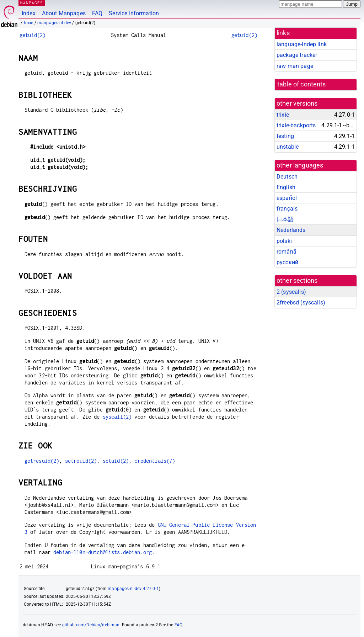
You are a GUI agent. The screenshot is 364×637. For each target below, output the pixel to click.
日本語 (285, 219)
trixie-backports (296, 125)
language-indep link (302, 44)
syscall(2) (117, 417)
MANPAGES (32, 3)
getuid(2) (33, 35)
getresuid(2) (42, 461)
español (287, 198)
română (287, 252)
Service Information (134, 13)
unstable (288, 147)
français (287, 209)
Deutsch (287, 177)
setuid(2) (116, 461)
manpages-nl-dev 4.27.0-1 (133, 589)
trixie (29, 23)
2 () (291, 292)
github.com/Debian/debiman (91, 625)
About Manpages (64, 13)
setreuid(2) (81, 461)
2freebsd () (301, 302)
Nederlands (291, 230)
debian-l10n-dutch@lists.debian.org (103, 552)
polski (284, 241)
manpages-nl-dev (54, 23)
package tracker (297, 55)
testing (285, 136)
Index (29, 13)
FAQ (97, 13)
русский (287, 262)
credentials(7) (155, 461)
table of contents (302, 84)
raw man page (295, 66)
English (286, 187)
